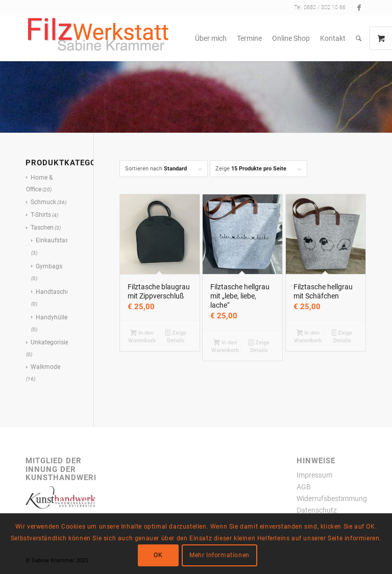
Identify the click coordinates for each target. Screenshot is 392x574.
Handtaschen (54, 292)
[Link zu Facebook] (359, 8)
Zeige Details (176, 337)
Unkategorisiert (52, 342)
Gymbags (49, 266)
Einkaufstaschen (59, 240)
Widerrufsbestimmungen (336, 498)
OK (158, 555)
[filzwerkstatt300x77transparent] (98, 38)
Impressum (314, 475)
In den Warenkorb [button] (142, 337)
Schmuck (43, 202)
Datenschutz (317, 510)
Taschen (42, 228)
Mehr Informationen (219, 555)
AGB (304, 487)
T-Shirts (41, 215)
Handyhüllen (53, 317)
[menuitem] (211, 38)
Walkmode (45, 367)
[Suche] (359, 38)
